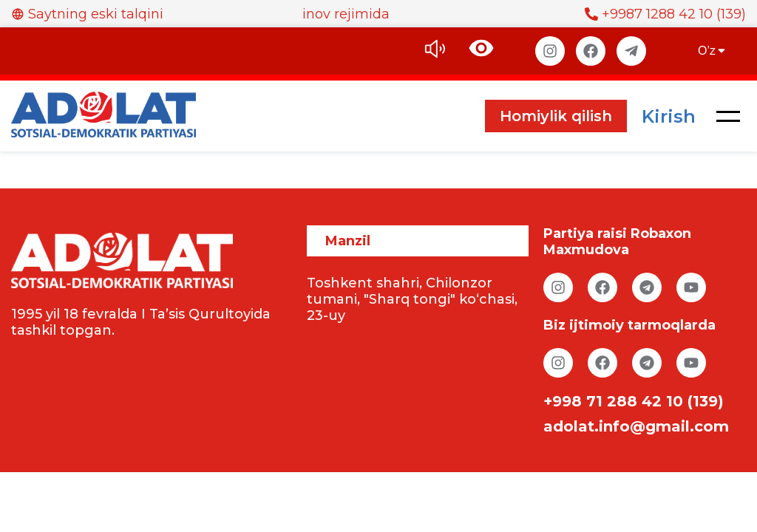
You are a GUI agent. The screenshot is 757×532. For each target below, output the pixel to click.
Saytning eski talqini (87, 14)
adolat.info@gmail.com (636, 426)
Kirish (669, 116)
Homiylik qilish (556, 116)
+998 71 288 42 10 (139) (634, 401)
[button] (728, 116)
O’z (713, 51)
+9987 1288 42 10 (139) (665, 14)
